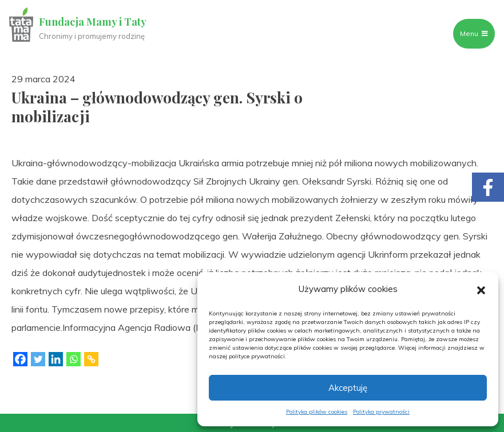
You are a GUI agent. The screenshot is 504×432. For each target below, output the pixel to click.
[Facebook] (20, 359)
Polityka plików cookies (317, 412)
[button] (481, 289)
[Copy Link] (91, 359)
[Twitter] (38, 359)
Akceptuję (348, 388)
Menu (474, 33)
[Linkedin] (56, 359)
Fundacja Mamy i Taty (93, 22)
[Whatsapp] (74, 359)
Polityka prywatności (381, 412)
